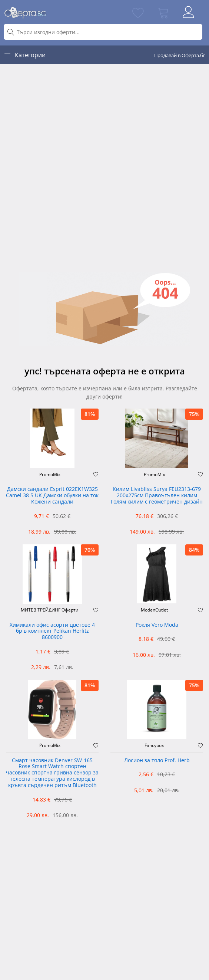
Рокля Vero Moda (157, 625)
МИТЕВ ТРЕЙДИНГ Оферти (50, 610)
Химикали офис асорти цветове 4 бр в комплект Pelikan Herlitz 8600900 (52, 631)
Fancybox (154, 745)
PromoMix (50, 475)
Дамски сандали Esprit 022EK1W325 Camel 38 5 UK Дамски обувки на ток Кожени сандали (52, 496)
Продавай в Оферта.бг (180, 55)
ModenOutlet (154, 610)
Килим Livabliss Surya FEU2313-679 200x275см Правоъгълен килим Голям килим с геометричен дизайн (157, 496)
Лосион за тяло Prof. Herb (157, 761)
